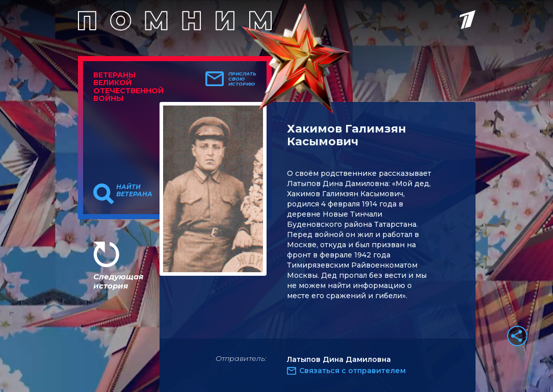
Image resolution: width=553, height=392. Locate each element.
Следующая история (118, 281)
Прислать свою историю (242, 79)
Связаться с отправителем (352, 371)
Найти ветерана (134, 191)
